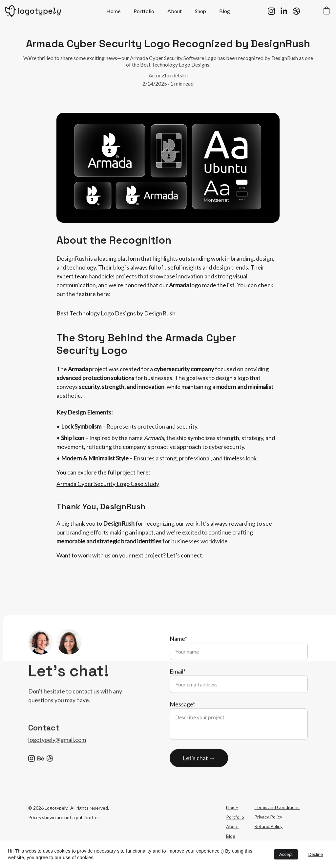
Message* (182, 721)
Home (113, 11)
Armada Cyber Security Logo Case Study (108, 487)
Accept (286, 854)
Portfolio (144, 11)
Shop (200, 11)
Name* (178, 655)
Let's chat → (199, 775)
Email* (178, 688)
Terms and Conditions (277, 819)
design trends (231, 271)
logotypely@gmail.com (57, 747)
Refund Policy (268, 838)
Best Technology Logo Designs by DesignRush (116, 316)
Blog (225, 11)
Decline (316, 854)
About (175, 11)
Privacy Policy (268, 828)
